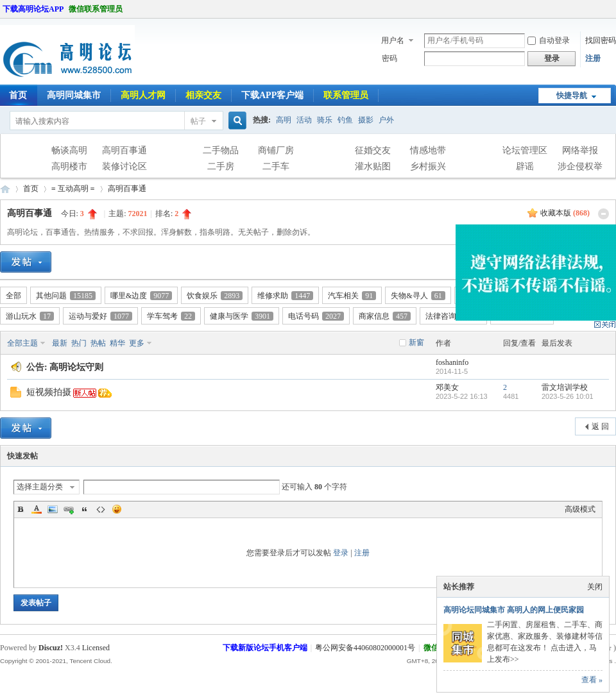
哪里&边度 (141, 296)
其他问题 (66, 296)
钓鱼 (345, 120)
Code (101, 509)
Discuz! (51, 648)
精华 (117, 343)
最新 (60, 343)
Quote (85, 509)
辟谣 (525, 166)
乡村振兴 (428, 166)
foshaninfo (452, 362)
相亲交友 (203, 95)
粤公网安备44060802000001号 (365, 648)
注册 (593, 58)
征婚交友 (373, 150)
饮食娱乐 (215, 296)
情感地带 (428, 150)
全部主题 (22, 343)
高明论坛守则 (76, 367)
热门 (79, 343)
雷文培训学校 (565, 387)
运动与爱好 (100, 316)
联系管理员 (346, 95)
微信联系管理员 (96, 9)
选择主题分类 (40, 487)
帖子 (198, 121)
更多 (137, 343)
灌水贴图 (373, 166)
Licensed (96, 648)
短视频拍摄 (49, 392)
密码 (389, 58)
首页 (31, 189)
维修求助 (285, 296)
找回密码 (601, 40)
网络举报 (580, 150)
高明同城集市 (74, 95)
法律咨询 (453, 316)
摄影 (366, 120)
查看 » (592, 680)
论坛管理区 (525, 150)
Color (37, 509)
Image (53, 509)
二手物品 (221, 150)
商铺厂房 (276, 150)
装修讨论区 (124, 166)
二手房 (221, 166)
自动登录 (549, 40)
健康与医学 (242, 316)
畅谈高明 (69, 150)
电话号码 (316, 316)
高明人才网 (143, 95)
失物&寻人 (418, 296)
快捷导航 (572, 96)
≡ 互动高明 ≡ (73, 189)
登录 (341, 553)
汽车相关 (352, 296)
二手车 (276, 166)
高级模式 (580, 509)
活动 (304, 120)
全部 (13, 296)
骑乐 (325, 120)
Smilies (117, 509)
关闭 (595, 587)
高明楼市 (69, 166)
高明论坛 (5, 189)
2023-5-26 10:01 (568, 396)
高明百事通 (124, 150)
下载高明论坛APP (33, 9)
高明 (284, 120)
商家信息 (385, 316)
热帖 (98, 343)
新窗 (416, 342)
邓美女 (447, 387)
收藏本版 (565, 213)
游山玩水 (30, 316)
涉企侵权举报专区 (580, 168)
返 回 (600, 426)
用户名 (393, 40)
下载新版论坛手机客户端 (265, 648)
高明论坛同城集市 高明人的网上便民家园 (514, 610)
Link (69, 509)
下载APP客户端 (272, 95)
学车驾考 (171, 316)
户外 (386, 120)
